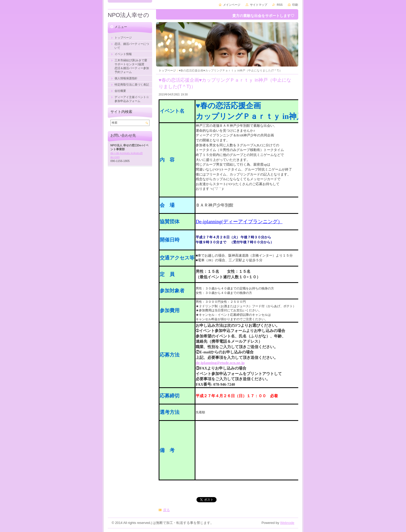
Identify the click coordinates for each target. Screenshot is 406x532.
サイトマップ (259, 5)
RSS (280, 5)
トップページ (167, 70)
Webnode (287, 523)
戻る (166, 510)
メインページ (232, 5)
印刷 (295, 5)
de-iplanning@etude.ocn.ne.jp (220, 363)
